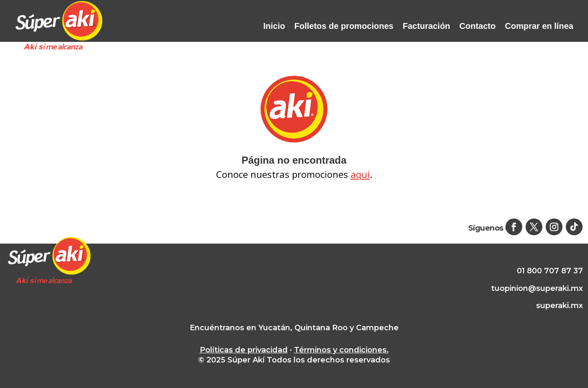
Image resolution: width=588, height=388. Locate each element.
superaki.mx (560, 306)
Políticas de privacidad (244, 350)
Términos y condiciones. (341, 350)
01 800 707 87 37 (550, 271)
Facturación (426, 26)
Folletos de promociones (344, 26)
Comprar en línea (539, 26)
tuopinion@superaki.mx (537, 288)
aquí (360, 174)
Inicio (274, 26)
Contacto (478, 26)
